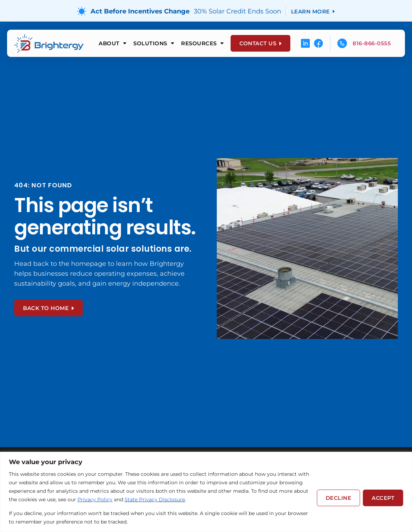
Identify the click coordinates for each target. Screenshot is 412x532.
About (112, 43)
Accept (383, 498)
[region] (206, 492)
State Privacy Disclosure (155, 499)
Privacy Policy (95, 499)
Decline (339, 498)
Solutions (154, 43)
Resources (202, 43)
